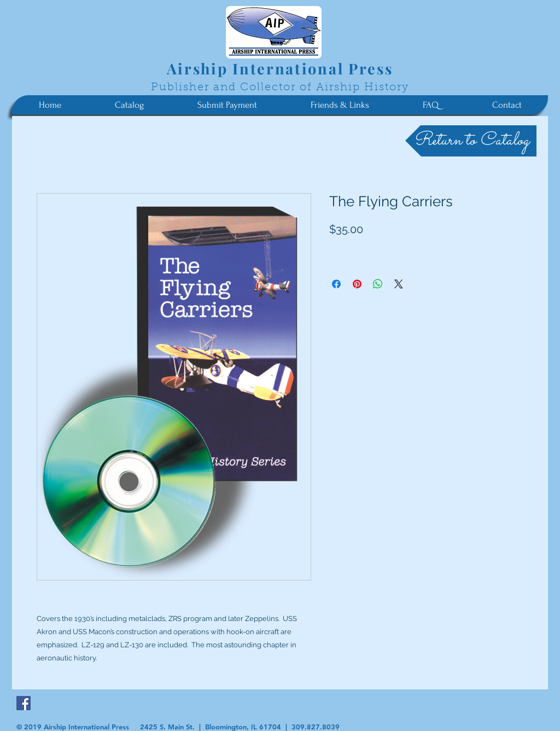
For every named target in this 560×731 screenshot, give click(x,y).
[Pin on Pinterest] (357, 284)
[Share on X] (399, 284)
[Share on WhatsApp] (378, 284)
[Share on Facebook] (336, 284)
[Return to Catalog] (471, 141)
